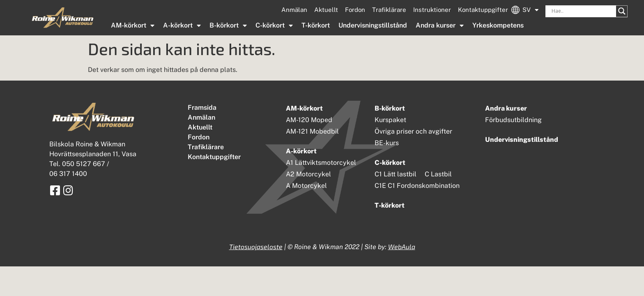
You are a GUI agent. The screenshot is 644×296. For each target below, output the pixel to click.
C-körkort (274, 25)
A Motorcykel (306, 186)
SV (530, 10)
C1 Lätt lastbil (396, 174)
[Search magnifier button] (622, 11)
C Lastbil (438, 174)
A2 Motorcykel (308, 174)
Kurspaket (390, 120)
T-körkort (316, 25)
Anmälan (294, 10)
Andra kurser (440, 25)
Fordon (355, 10)
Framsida (202, 108)
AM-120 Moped (309, 120)
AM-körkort (133, 25)
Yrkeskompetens (498, 25)
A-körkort (182, 25)
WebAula (402, 246)
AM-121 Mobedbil (312, 131)
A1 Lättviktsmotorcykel (321, 163)
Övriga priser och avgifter (413, 131)
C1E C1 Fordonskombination (417, 186)
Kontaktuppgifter (483, 10)
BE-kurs (387, 143)
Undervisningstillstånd (373, 25)
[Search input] (583, 11)
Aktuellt (326, 10)
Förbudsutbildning (513, 120)
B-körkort (228, 25)
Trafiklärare (389, 10)
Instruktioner (432, 10)
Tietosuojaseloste (256, 246)
